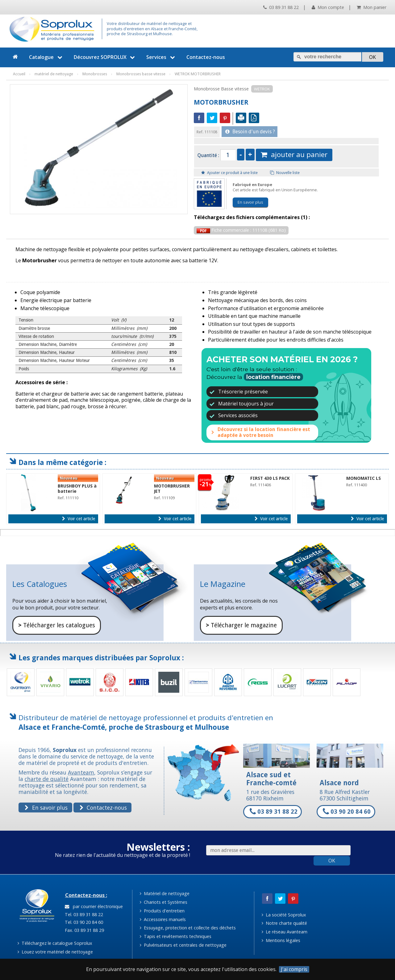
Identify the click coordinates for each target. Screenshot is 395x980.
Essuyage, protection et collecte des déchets (188, 928)
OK (332, 861)
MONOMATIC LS (364, 478)
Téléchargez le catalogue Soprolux (55, 943)
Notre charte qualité (284, 923)
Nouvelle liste (285, 173)
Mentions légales (281, 940)
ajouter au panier (294, 154)
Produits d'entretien (162, 911)
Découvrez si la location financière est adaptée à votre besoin (264, 432)
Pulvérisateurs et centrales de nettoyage (183, 945)
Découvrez (105, 57)
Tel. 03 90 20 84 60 (83, 922)
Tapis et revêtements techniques (176, 936)
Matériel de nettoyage (165, 893)
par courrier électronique (94, 906)
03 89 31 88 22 (281, 7)
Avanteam (81, 772)
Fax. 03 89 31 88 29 (84, 930)
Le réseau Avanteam (285, 932)
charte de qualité (47, 779)
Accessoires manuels (163, 919)
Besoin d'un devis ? (250, 132)
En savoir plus (250, 202)
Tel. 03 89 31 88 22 (83, 914)
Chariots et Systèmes (164, 902)
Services (161, 57)
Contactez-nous (206, 57)
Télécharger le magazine (241, 625)
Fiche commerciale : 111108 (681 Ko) (241, 230)
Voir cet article (79, 519)
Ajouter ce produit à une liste (229, 173)
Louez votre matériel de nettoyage (55, 952)
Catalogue (46, 57)
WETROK (262, 89)
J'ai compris (294, 969)
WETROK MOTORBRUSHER (198, 74)
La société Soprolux (284, 915)
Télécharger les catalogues (57, 625)
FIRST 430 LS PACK (270, 478)
